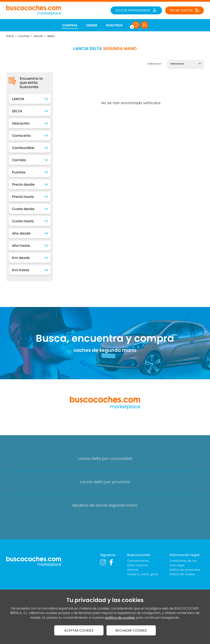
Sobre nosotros (138, 565)
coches (24, 36)
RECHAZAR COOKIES (131, 630)
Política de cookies (182, 574)
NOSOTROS (114, 25)
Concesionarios (138, 561)
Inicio (10, 36)
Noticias (133, 570)
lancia (38, 36)
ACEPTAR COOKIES (79, 630)
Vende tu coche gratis (143, 574)
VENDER (92, 25)
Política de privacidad (185, 570)
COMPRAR (70, 25)
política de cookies (120, 618)
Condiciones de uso (183, 561)
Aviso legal (177, 565)
